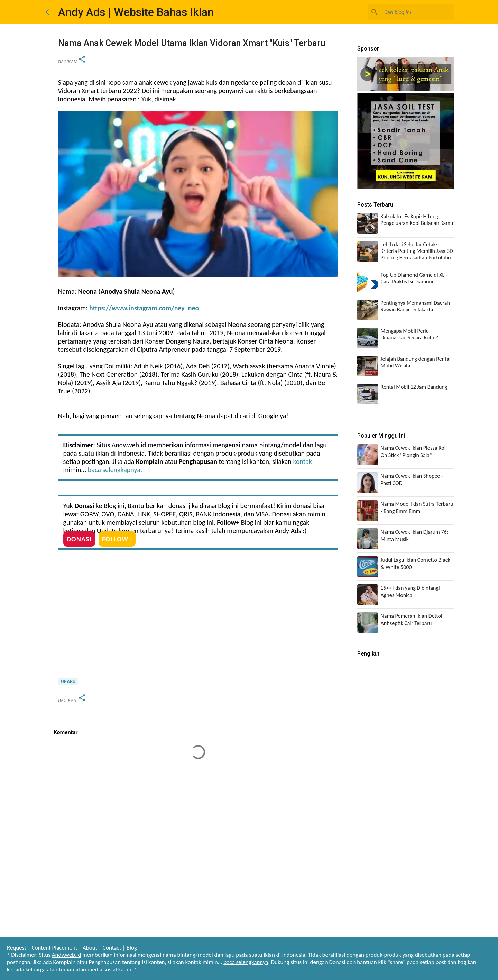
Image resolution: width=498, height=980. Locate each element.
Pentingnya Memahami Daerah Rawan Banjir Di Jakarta (415, 306)
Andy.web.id (67, 955)
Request (17, 948)
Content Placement (54, 948)
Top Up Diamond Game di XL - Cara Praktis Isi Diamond (414, 278)
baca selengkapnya (114, 470)
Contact (112, 948)
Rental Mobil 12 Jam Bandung (414, 387)
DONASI (79, 539)
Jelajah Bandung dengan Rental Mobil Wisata (416, 362)
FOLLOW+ (117, 539)
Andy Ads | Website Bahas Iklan (136, 12)
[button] (82, 60)
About (90, 948)
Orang (68, 681)
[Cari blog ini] (418, 12)
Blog (132, 948)
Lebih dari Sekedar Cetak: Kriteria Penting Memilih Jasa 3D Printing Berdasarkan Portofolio (417, 251)
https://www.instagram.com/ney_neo (144, 308)
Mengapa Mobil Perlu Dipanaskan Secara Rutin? (410, 334)
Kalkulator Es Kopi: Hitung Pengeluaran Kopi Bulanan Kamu (417, 220)
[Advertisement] (198, 612)
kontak (302, 461)
